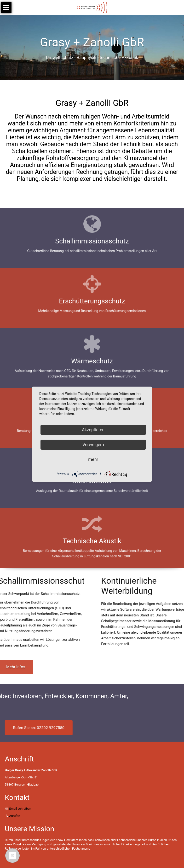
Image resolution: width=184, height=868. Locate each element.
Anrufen (15, 816)
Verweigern (93, 445)
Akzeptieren (93, 430)
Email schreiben (20, 809)
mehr (93, 459)
